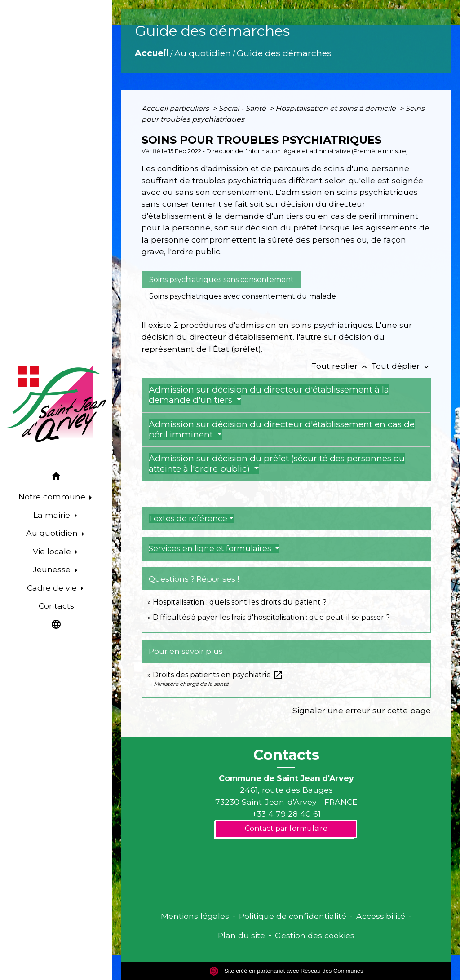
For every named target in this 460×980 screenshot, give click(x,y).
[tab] (221, 279)
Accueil (152, 53)
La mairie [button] (53, 515)
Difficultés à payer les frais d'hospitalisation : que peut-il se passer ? (271, 617)
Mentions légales (195, 916)
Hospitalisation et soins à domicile (336, 108)
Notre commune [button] (53, 497)
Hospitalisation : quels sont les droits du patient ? (240, 602)
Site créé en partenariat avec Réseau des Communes (286, 971)
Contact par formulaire (286, 828)
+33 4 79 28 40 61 (286, 814)
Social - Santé (243, 108)
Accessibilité (381, 916)
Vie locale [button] (53, 551)
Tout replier (341, 366)
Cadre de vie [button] (53, 588)
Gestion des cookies (315, 935)
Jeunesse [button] (53, 569)
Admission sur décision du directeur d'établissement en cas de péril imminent (282, 429)
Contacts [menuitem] (56, 606)
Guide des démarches (284, 53)
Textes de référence (188, 518)
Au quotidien (203, 53)
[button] (56, 478)
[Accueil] (56, 404)
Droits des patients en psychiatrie (218, 675)
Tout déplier (401, 366)
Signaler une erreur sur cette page (362, 710)
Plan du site (241, 935)
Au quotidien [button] (53, 533)
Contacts (286, 755)
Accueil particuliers (176, 108)
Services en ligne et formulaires (211, 548)
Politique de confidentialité (293, 916)
